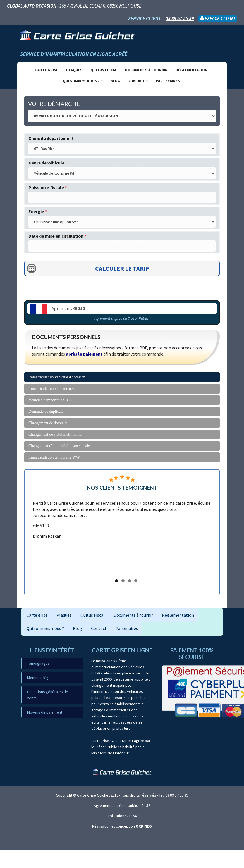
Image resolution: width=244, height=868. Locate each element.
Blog (115, 81)
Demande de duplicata (46, 412)
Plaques (74, 70)
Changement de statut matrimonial (55, 434)
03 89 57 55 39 (180, 18)
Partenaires (168, 81)
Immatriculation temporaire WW (54, 457)
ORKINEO (144, 826)
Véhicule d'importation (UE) (51, 400)
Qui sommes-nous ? (81, 81)
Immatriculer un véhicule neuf (52, 389)
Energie (40, 211)
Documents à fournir (146, 70)
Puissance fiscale (50, 187)
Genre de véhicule (49, 163)
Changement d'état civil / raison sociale (59, 446)
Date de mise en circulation (57, 236)
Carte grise (47, 70)
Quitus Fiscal (104, 70)
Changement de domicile (48, 423)
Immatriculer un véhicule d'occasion (57, 377)
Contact (137, 81)
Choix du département (51, 138)
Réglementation (192, 70)
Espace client (218, 18)
